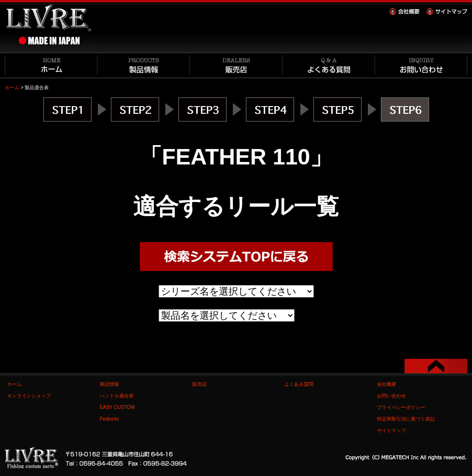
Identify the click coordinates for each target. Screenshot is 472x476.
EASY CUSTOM (117, 407)
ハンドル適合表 (117, 396)
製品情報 (109, 384)
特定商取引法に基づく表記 (406, 419)
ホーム (12, 88)
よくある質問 (299, 384)
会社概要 (387, 384)
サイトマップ (391, 430)
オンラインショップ (29, 396)
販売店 (200, 384)
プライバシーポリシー (401, 407)
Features (109, 419)
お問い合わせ (391, 396)
